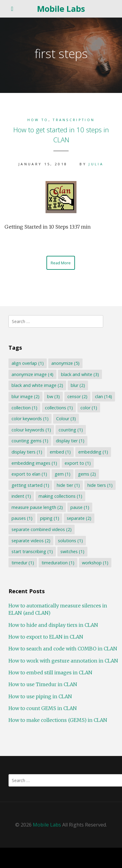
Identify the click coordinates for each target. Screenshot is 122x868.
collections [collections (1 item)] (59, 408)
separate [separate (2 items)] (79, 518)
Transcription (74, 120)
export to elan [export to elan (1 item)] (29, 474)
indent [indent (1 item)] (21, 496)
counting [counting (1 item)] (71, 430)
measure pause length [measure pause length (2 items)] (37, 507)
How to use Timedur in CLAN (43, 688)
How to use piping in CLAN (40, 700)
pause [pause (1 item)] (80, 507)
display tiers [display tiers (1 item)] (27, 452)
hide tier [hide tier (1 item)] (68, 485)
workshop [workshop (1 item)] (95, 563)
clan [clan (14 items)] (103, 396)
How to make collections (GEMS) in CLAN (58, 724)
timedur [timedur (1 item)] (23, 563)
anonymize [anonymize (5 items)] (65, 363)
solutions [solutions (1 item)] (70, 541)
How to (38, 120)
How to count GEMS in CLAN (43, 711)
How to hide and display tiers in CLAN (53, 628)
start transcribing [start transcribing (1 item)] (32, 551)
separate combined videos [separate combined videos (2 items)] (42, 529)
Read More (61, 263)
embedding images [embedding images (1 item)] (34, 463)
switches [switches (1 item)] (72, 551)
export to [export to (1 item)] (78, 463)
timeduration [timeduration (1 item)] (58, 563)
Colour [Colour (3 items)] (66, 419)
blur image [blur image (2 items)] (25, 396)
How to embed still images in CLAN (50, 676)
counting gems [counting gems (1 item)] (30, 441)
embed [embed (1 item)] (60, 452)
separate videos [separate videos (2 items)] (31, 541)
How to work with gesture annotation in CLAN (63, 664)
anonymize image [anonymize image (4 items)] (32, 374)
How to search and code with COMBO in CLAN (63, 652)
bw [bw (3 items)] (53, 396)
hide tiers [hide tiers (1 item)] (100, 485)
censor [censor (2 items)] (77, 396)
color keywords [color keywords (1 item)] (30, 419)
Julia (96, 164)
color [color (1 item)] (89, 408)
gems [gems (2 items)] (87, 474)
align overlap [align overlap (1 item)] (28, 363)
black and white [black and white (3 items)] (80, 374)
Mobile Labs (61, 9)
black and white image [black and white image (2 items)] (37, 385)
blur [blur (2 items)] (78, 385)
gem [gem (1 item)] (63, 474)
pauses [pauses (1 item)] (22, 518)
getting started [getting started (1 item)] (30, 485)
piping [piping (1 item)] (50, 518)
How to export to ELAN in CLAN (46, 640)
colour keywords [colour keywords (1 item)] (31, 430)
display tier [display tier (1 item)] (70, 441)
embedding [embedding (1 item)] (93, 452)
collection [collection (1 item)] (24, 408)
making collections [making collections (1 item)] (60, 496)
